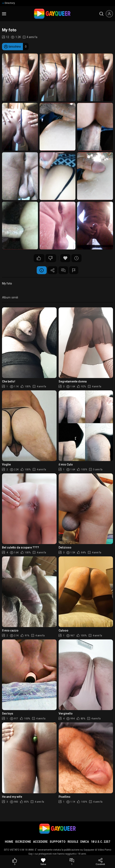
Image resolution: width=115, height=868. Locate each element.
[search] (101, 14)
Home (9, 842)
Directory (8, 3)
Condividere (52, 270)
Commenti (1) (63, 270)
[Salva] (43, 862)
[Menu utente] (109, 14)
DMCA (85, 842)
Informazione (41, 270)
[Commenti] (72, 862)
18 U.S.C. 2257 (100, 842)
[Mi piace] (15, 862)
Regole (73, 842)
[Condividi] (100, 862)
